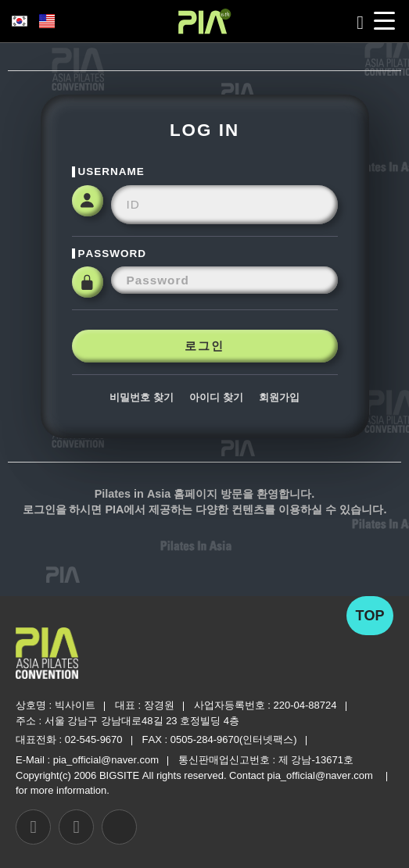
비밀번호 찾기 (142, 397)
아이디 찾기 (216, 397)
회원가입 (279, 397)
